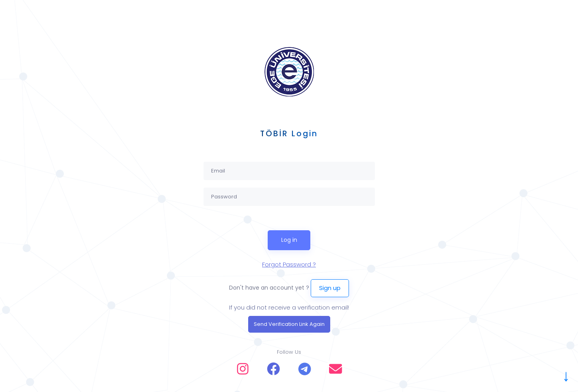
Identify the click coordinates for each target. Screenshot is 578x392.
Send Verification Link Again (289, 324)
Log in (289, 240)
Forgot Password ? (289, 264)
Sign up (330, 288)
